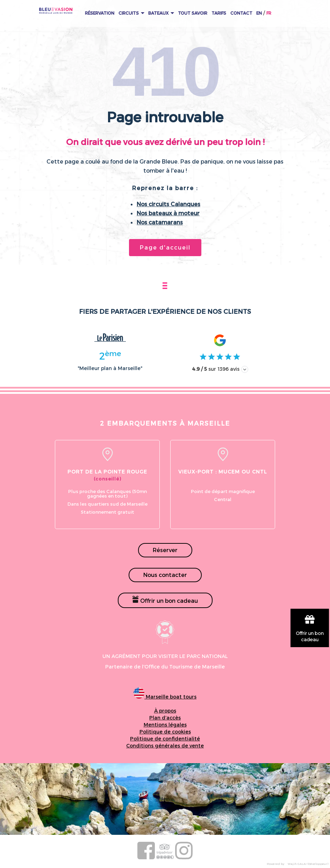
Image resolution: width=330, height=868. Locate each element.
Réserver (165, 550)
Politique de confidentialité (165, 739)
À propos (165, 711)
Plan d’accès (165, 718)
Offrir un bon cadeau (165, 600)
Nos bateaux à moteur (168, 213)
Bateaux (161, 13)
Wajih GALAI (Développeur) (308, 864)
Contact (241, 13)
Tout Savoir (193, 13)
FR (269, 13)
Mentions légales (165, 725)
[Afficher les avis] (245, 369)
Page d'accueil (165, 247)
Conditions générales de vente (165, 746)
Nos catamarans (160, 222)
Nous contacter (165, 575)
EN (259, 13)
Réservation (100, 13)
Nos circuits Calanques (168, 204)
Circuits (131, 13)
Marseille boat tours (165, 697)
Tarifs (219, 13)
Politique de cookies (165, 732)
